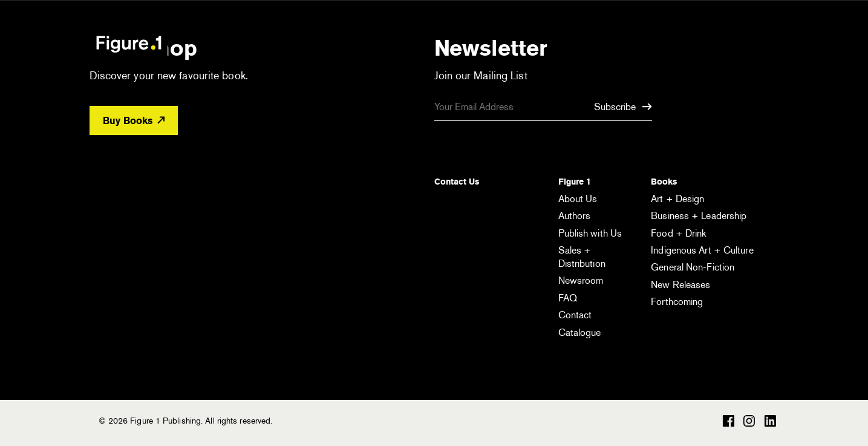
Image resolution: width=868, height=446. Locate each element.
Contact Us (457, 182)
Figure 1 (575, 182)
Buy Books (134, 121)
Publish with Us (590, 233)
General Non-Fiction (693, 267)
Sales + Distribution (582, 257)
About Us (578, 199)
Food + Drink (678, 233)
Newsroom (581, 280)
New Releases (680, 285)
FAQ (568, 298)
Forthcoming (677, 302)
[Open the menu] (760, 45)
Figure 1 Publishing (129, 44)
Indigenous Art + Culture (702, 250)
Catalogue (580, 333)
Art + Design (677, 199)
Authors (575, 216)
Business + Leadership (699, 216)
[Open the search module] (710, 43)
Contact (575, 315)
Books (664, 182)
